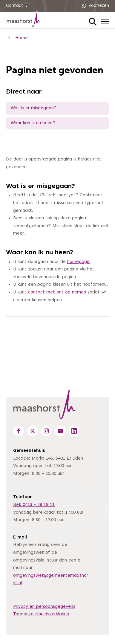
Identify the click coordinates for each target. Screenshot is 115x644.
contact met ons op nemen (57, 292)
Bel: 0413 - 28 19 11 (34, 505)
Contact (18, 6)
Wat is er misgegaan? (34, 108)
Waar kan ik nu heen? (33, 123)
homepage (78, 262)
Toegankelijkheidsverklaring (41, 614)
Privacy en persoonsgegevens (44, 607)
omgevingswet (29, 576)
